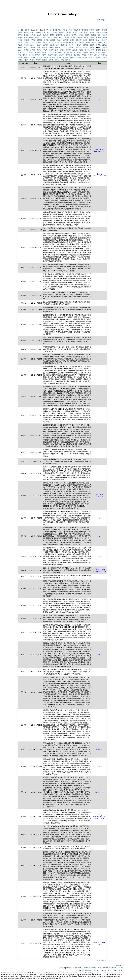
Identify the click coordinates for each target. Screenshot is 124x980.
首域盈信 (69, 55)
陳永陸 (31, 55)
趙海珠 (68, 50)
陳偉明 (73, 52)
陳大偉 (86, 52)
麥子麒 (27, 57)
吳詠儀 (32, 33)
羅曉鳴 (33, 47)
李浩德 (67, 38)
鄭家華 (31, 52)
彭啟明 (39, 35)
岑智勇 (86, 33)
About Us (69, 968)
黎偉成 (32, 60)
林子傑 (92, 38)
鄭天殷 (25, 52)
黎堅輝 (38, 60)
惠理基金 (59, 35)
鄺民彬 (44, 52)
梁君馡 (53, 40)
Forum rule (61, 968)
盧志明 (92, 45)
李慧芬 (61, 38)
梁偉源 (46, 40)
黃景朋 (85, 57)
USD (104, 151)
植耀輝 (92, 40)
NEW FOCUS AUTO (99, 817)
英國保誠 (71, 47)
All (19, 30)
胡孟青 (58, 47)
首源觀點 (77, 55)
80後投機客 (25, 30)
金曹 (50, 52)
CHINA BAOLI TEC (99, 571)
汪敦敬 (20, 42)
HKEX (102, 792)
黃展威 (59, 57)
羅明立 (27, 47)
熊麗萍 (26, 45)
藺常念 (26, 50)
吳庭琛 (26, 33)
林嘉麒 (86, 38)
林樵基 (20, 40)
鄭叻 (19, 52)
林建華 (105, 38)
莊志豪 (79, 47)
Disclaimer (113, 968)
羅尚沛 (20, 47)
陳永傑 (25, 55)
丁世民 (49, 30)
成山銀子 (67, 35)
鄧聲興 (105, 50)
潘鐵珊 (100, 42)
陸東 (56, 55)
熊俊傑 (20, 45)
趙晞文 (62, 50)
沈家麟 (26, 42)
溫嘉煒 (57, 42)
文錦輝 (87, 35)
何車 (70, 30)
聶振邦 (45, 47)
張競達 (26, 35)
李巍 (55, 38)
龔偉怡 (57, 60)
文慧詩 (81, 35)
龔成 (62, 60)
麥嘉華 (20, 57)
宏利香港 (68, 33)
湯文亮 (51, 42)
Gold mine (99, 497)
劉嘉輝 (92, 30)
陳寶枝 (92, 52)
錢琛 (54, 52)
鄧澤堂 (98, 50)
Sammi (42, 30)
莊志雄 (85, 47)
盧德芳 (79, 45)
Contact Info (77, 968)
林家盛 (98, 38)
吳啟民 (20, 33)
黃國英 (46, 57)
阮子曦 (66, 52)
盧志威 (86, 45)
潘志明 (88, 42)
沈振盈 (39, 42)
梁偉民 (40, 40)
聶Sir (39, 47)
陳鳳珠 (50, 55)
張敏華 (105, 33)
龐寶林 (51, 60)
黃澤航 (92, 57)
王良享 (52, 45)
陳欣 (19, 55)
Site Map (121, 968)
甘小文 (68, 45)
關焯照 (60, 52)
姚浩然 (62, 33)
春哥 (99, 35)
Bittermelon (35, 30)
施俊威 (93, 35)
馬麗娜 (90, 55)
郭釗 (93, 50)
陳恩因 (105, 52)
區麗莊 (105, 30)
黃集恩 (105, 57)
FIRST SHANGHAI (99, 176)
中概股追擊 (57, 30)
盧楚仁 (98, 45)
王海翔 (39, 45)
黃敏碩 (72, 57)
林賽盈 (33, 40)
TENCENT (98, 818)
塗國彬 (45, 42)
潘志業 (94, 42)
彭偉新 (33, 35)
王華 (58, 45)
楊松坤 (98, 40)
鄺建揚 (38, 52)
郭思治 (87, 50)
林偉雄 (80, 38)
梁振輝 (66, 40)
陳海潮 (38, 55)
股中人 (51, 47)
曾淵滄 (20, 38)
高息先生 (104, 55)
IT (102, 750)
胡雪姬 (64, 47)
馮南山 (97, 55)
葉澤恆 (105, 47)
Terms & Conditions (89, 968)
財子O (51, 50)
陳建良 (98, 52)
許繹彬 (39, 50)
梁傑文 (72, 40)
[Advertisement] (9, 50)
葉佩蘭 (92, 47)
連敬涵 (75, 50)
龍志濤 (44, 60)
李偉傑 (37, 38)
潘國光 (82, 42)
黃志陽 (66, 57)
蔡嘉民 (20, 50)
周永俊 (38, 33)
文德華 (74, 35)
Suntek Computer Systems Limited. (99, 970)
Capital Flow (99, 150)
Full (122, 965)
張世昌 (98, 33)
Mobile (118, 965)
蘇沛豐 (33, 50)
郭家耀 (81, 50)
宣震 (75, 33)
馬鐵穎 (84, 55)
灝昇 (105, 42)
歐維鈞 (105, 40)
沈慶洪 (32, 42)
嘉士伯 (49, 33)
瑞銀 (62, 45)
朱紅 (25, 38)
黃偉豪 (33, 57)
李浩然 (73, 38)
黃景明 (79, 57)
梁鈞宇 (85, 40)
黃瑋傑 (98, 57)
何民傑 (65, 30)
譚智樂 (45, 50)
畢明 (74, 45)
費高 (57, 50)
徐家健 (46, 35)
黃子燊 (53, 57)
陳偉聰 (79, 52)
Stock (99, 99)
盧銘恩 (105, 45)
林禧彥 (27, 40)
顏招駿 (62, 55)
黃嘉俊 (40, 57)
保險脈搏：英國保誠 (82, 30)
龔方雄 (68, 60)
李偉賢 (44, 38)
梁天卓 (59, 40)
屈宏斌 (80, 33)
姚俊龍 (55, 33)
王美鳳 (46, 45)
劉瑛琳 (98, 30)
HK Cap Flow (97, 151)
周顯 (44, 33)
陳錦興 (44, 55)
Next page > (101, 20)
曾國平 (105, 35)
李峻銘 (50, 38)
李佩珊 (31, 38)
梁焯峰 (79, 40)
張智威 (20, 35)
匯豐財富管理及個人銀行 (69, 42)
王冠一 (33, 45)
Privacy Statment (103, 968)
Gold (97, 495)
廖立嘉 (92, 33)
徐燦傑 (52, 35)
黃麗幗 (20, 60)
